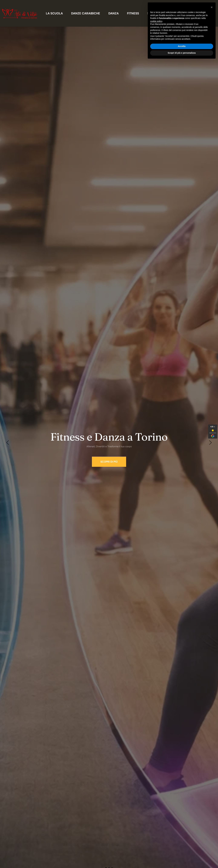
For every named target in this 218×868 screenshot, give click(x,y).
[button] (212, 814)
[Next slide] (210, 443)
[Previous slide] (8, 443)
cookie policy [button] (156, 828)
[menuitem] (54, 13)
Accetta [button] (182, 853)
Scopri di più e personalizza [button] (182, 860)
